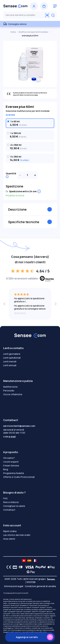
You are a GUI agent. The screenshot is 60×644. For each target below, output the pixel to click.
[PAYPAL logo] (40, 567)
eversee (10, 115)
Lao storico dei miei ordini (17, 535)
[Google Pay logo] (30, 572)
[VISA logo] (28, 567)
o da (9, 436)
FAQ (5, 498)
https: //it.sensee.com (11, 603)
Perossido (9, 391)
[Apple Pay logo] (50, 567)
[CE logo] (8, 567)
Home (13, 32)
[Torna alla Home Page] (15, 6)
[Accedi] (34, 6)
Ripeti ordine (10, 531)
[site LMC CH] (24, 561)
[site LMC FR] (35, 561)
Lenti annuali (10, 365)
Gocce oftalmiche (13, 394)
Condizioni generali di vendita (40, 586)
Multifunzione (10, 387)
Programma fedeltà (14, 473)
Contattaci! (9, 510)
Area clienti (9, 539)
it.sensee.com (8, 620)
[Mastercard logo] (20, 567)
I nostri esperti (11, 462)
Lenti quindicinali (12, 358)
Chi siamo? (9, 458)
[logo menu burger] (55, 6)
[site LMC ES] (29, 561)
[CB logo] (14, 567)
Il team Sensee (11, 466)
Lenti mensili (10, 361)
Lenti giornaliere (12, 354)
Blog (6, 469)
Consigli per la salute (14, 506)
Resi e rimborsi (11, 502)
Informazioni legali (14, 586)
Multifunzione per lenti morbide (33, 32)
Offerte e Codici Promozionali (19, 477)
